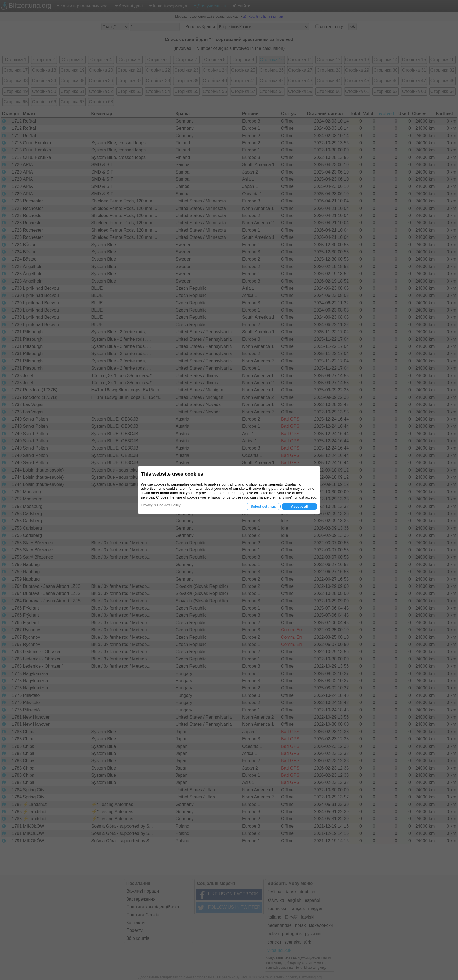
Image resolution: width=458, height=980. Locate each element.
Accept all (299, 506)
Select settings (263, 506)
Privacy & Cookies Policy (161, 505)
